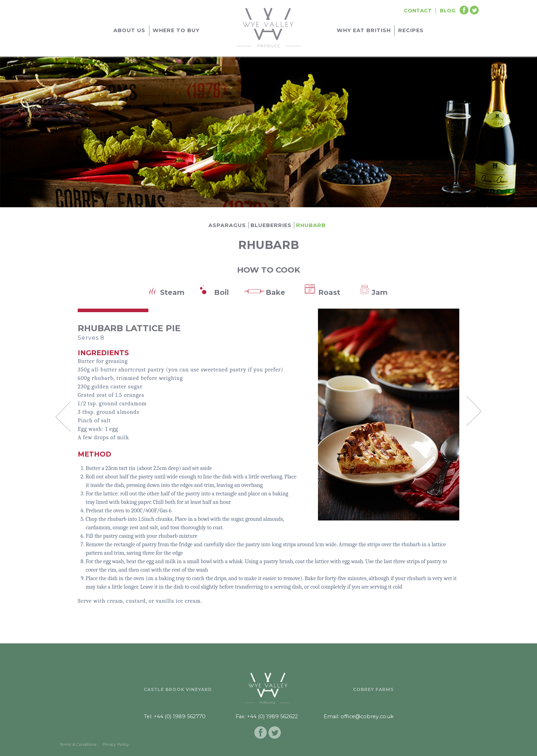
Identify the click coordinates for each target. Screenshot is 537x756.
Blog (448, 11)
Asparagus (227, 225)
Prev (63, 416)
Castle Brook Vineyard (178, 689)
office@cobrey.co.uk (367, 716)
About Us (129, 30)
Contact (418, 11)
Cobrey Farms (373, 689)
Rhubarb (311, 225)
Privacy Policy (115, 744)
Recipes (411, 30)
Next (474, 411)
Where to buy (176, 30)
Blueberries (271, 225)
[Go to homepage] (269, 26)
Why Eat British (364, 30)
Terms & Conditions (78, 744)
